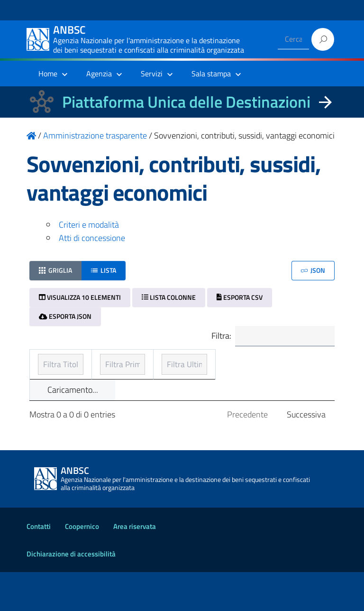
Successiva (306, 453)
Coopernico (82, 565)
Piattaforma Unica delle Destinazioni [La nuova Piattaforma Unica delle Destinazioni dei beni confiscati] (186, 102)
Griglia (55, 270)
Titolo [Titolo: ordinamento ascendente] (49, 375)
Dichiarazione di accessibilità (71, 593)
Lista (104, 270)
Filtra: (272, 337)
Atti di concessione (92, 238)
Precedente (247, 453)
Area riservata (135, 565)
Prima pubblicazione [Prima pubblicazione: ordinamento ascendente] (171, 375)
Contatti (39, 565)
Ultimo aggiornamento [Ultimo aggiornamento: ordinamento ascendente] (267, 368)
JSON (313, 270)
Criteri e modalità (89, 225)
